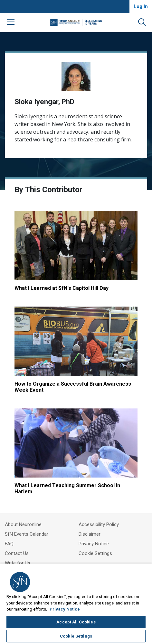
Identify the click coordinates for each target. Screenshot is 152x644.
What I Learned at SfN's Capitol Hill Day (62, 288)
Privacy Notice (94, 544)
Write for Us (18, 563)
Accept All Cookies (76, 622)
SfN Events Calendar (27, 534)
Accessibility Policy (99, 524)
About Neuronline (23, 524)
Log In (141, 6)
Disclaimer (90, 534)
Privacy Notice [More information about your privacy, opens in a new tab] (65, 609)
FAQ (9, 544)
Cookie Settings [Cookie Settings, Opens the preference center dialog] (76, 636)
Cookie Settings (95, 553)
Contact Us (17, 553)
